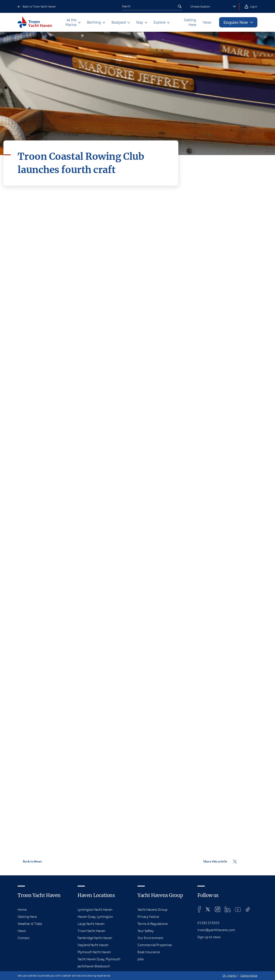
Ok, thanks (229, 976)
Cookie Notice (249, 976)
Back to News (30, 861)
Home (22, 910)
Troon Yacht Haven (91, 931)
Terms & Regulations (153, 924)
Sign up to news (209, 937)
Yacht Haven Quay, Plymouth (99, 959)
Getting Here (190, 22)
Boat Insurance (149, 952)
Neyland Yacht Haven (93, 945)
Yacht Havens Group (152, 910)
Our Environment (150, 938)
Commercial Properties (155, 945)
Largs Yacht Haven (91, 924)
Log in (247, 7)
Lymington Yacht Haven (95, 910)
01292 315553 (208, 923)
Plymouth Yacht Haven (94, 952)
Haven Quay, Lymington (95, 917)
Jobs (141, 959)
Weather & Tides (30, 924)
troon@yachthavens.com (216, 930)
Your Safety (146, 931)
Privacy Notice (148, 917)
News (207, 22)
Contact (24, 938)
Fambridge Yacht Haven (95, 938)
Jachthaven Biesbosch (94, 966)
